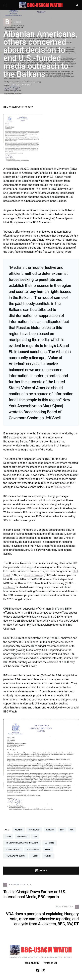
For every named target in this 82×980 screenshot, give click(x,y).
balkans (50, 830)
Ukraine (48, 856)
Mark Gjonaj (33, 849)
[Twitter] (44, 970)
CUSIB (8, 836)
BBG (62, 830)
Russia (35, 856)
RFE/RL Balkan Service (16, 856)
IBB (35, 836)
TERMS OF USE (50, 963)
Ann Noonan (34, 830)
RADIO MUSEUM (32, 963)
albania (19, 830)
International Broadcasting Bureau (22, 843)
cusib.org (9, 587)
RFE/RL (48, 849)
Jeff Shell (50, 843)
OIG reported (63, 487)
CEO (72, 830)
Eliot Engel (22, 836)
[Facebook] (38, 970)
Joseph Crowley (34, 575)
